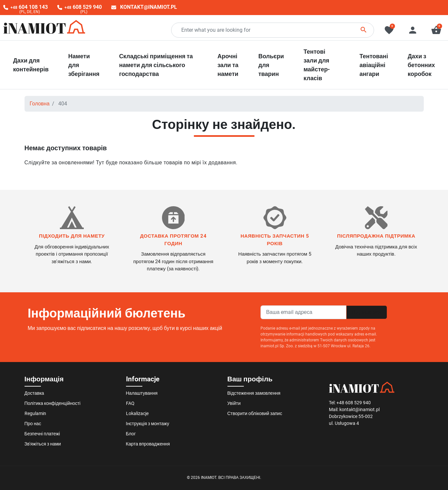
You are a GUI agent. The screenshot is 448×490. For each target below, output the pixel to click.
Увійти (234, 403)
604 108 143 (29, 7)
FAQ (130, 403)
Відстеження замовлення (254, 393)
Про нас (33, 424)
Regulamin (35, 413)
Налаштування (142, 393)
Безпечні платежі (42, 434)
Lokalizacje (137, 413)
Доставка (34, 393)
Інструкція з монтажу (148, 424)
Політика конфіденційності (53, 403)
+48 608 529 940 (354, 403)
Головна (40, 104)
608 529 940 (83, 7)
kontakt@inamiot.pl (149, 7)
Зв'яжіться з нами (43, 444)
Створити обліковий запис (255, 413)
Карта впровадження (148, 444)
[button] (436, 30)
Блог (131, 434)
